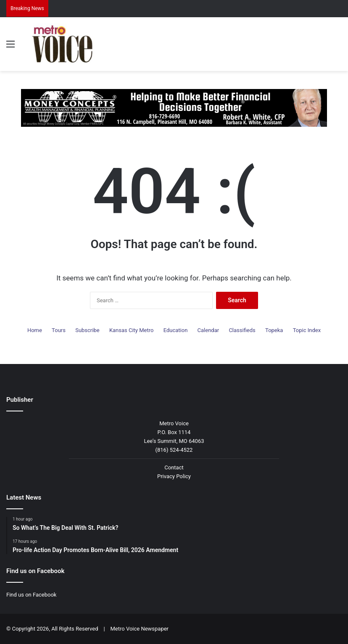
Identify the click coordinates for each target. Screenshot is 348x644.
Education (176, 330)
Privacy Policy (174, 476)
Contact (174, 467)
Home (35, 330)
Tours (59, 330)
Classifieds (242, 330)
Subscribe (87, 330)
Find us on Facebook (31, 595)
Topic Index (307, 330)
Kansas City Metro (132, 330)
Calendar (208, 330)
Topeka (274, 330)
